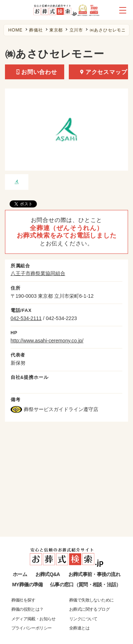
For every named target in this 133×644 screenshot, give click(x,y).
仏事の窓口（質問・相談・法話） (85, 585)
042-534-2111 (26, 318)
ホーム (20, 574)
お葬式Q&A (48, 574)
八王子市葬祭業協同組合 (38, 273)
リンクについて (83, 619)
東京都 (56, 30)
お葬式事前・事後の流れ (94, 574)
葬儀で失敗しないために (91, 600)
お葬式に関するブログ (89, 609)
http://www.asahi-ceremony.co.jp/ (47, 341)
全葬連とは (79, 628)
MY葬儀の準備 (27, 585)
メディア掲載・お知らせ (34, 619)
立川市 (76, 30)
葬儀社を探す (23, 600)
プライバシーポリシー (32, 628)
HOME (15, 30)
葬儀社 (36, 30)
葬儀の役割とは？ (27, 609)
